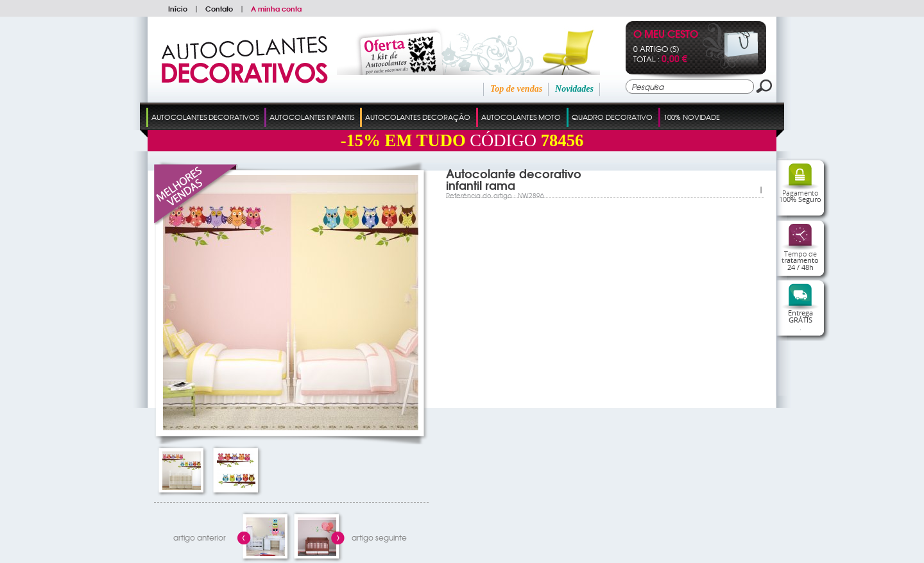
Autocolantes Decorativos (205, 117)
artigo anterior (200, 537)
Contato (219, 8)
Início (178, 8)
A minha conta (276, 8)
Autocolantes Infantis (312, 117)
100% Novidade (692, 117)
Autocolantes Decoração (418, 117)
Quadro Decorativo (612, 117)
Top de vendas (516, 89)
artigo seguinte (379, 537)
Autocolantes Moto (521, 117)
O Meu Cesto (666, 35)
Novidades (574, 89)
